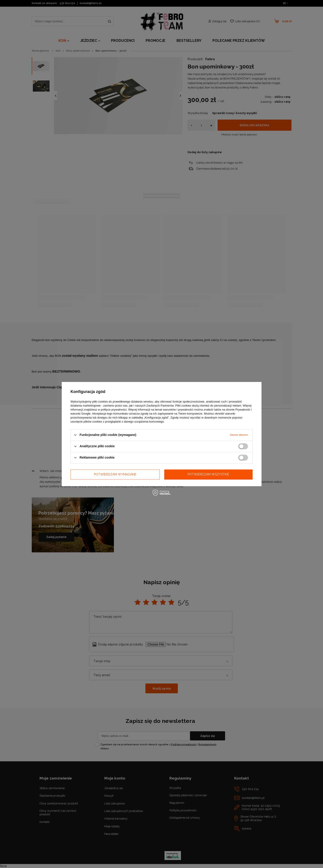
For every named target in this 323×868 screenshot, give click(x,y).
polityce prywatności (114, 410)
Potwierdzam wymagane (115, 474)
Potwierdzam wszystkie (208, 474)
